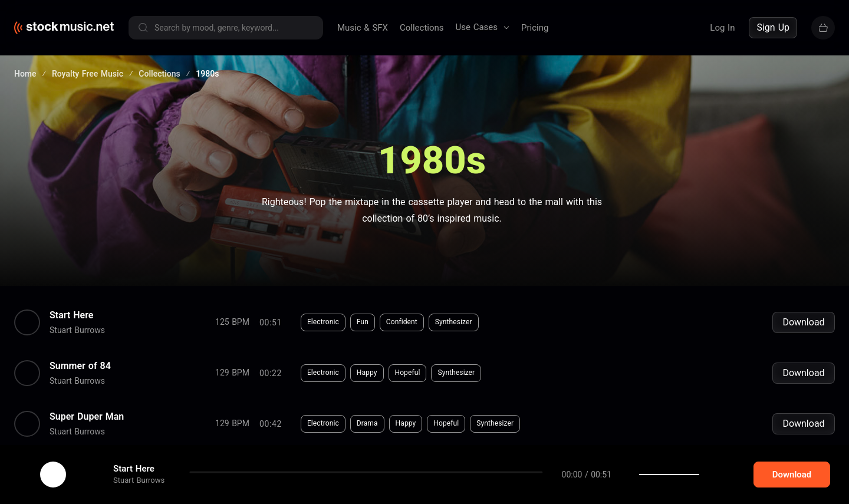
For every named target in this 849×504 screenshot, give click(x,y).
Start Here (71, 315)
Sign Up (773, 27)
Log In (722, 28)
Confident (402, 322)
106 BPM (232, 474)
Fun (363, 322)
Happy (367, 373)
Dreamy (407, 474)
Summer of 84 (80, 366)
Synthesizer (454, 322)
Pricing (535, 28)
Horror (367, 474)
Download (803, 322)
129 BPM (232, 373)
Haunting (451, 474)
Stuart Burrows (77, 330)
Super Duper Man (87, 417)
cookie (79, 472)
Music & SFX (363, 28)
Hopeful (408, 373)
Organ (548, 474)
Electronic (323, 322)
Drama (367, 423)
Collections (422, 28)
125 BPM (232, 322)
